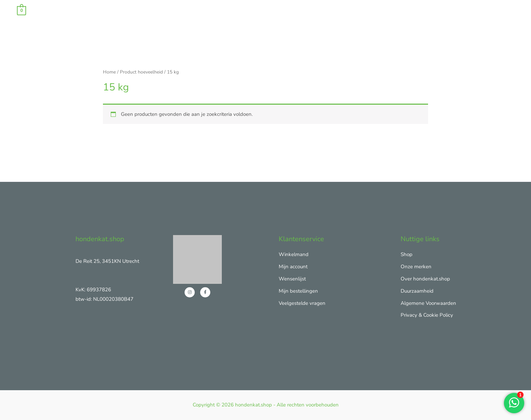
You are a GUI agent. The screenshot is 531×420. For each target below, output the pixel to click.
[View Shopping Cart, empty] (22, 10)
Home (109, 72)
